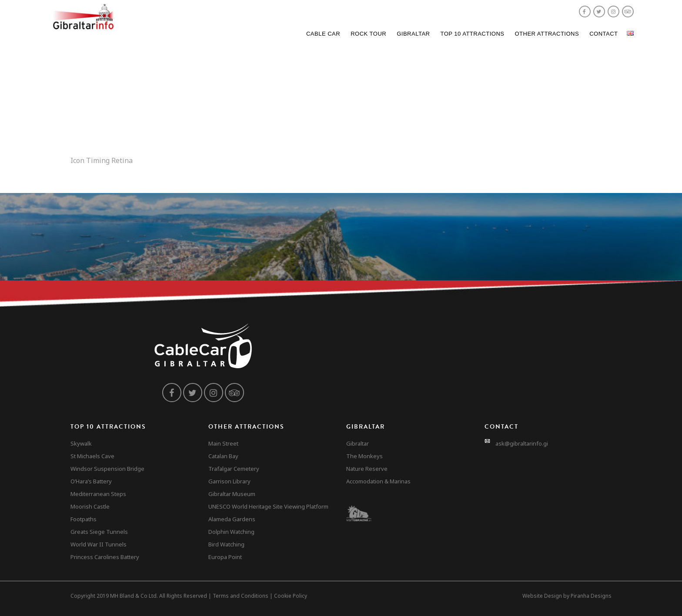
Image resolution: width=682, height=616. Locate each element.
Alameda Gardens (232, 519)
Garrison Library (229, 481)
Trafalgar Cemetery (234, 469)
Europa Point (225, 557)
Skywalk (81, 443)
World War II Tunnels (99, 544)
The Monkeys (364, 456)
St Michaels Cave (92, 456)
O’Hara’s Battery (91, 481)
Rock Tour (368, 34)
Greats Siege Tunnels (99, 532)
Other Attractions (547, 34)
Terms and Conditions (241, 596)
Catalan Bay (223, 456)
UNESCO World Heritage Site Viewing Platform (268, 506)
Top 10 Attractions (472, 34)
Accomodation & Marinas (378, 481)
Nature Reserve (367, 469)
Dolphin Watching (231, 532)
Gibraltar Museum (232, 494)
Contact (603, 34)
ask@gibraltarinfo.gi (522, 443)
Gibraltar (413, 34)
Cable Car (323, 34)
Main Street (223, 443)
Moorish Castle (90, 506)
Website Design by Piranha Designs (567, 596)
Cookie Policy (291, 596)
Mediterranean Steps (98, 494)
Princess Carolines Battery (105, 557)
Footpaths (84, 519)
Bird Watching (226, 544)
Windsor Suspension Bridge (107, 469)
